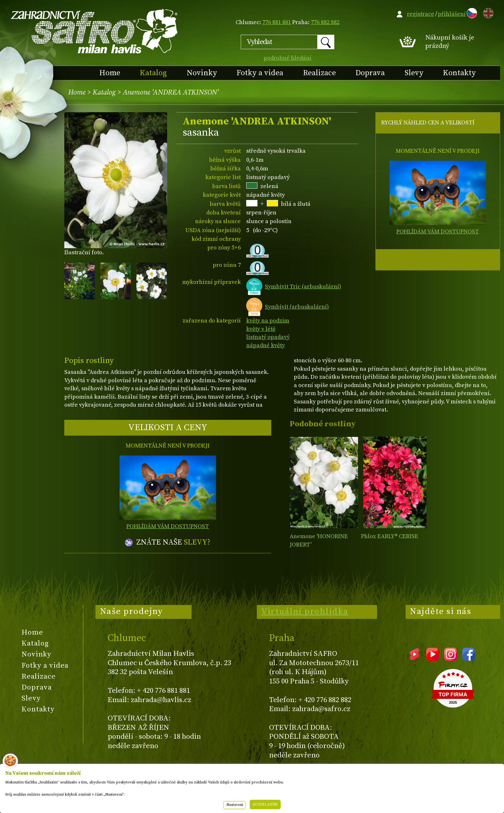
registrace (421, 14)
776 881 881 (277, 22)
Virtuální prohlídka (305, 611)
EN (487, 12)
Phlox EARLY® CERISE (390, 536)
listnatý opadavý (268, 337)
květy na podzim (268, 321)
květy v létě (261, 329)
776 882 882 (325, 22)
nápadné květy (265, 345)
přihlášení (452, 14)
